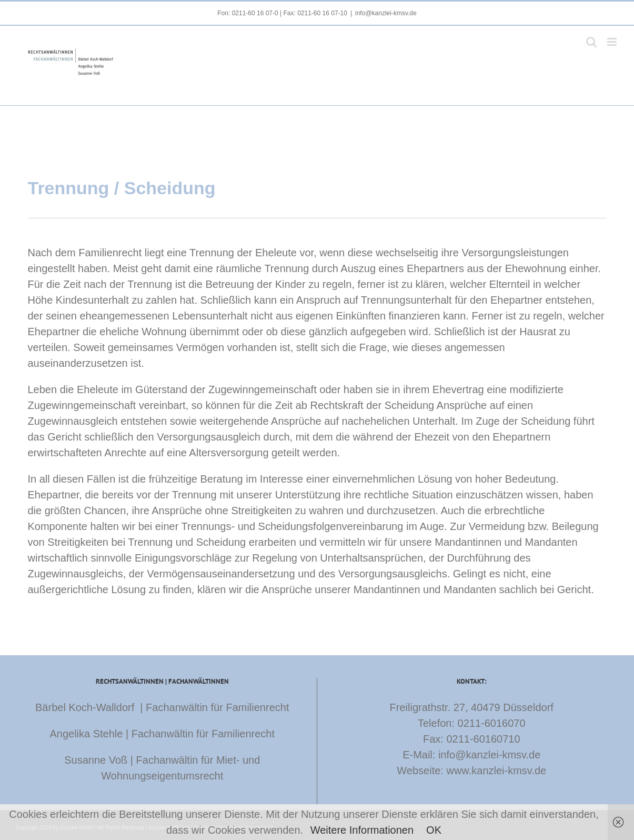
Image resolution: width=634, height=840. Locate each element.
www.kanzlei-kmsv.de (496, 771)
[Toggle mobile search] (591, 42)
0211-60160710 (483, 739)
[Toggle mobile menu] (613, 42)
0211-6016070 (492, 723)
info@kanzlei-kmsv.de (386, 13)
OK (434, 830)
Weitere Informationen (362, 830)
